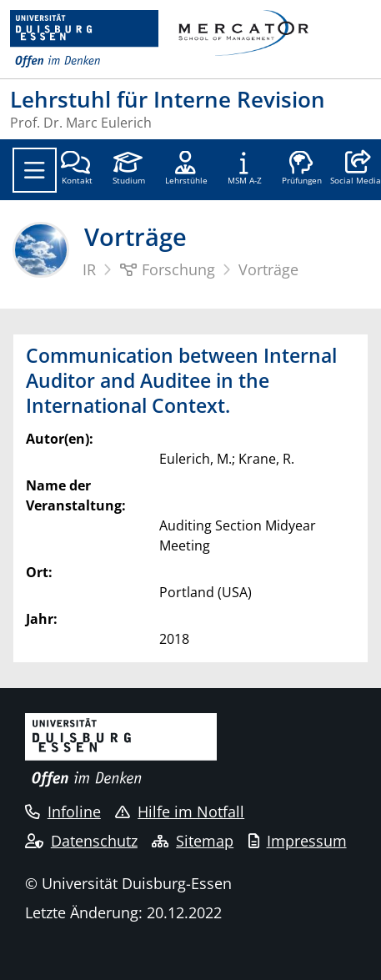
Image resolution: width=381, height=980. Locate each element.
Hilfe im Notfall (180, 812)
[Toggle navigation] (35, 170)
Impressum (298, 841)
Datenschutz (81, 841)
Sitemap (193, 841)
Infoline (63, 812)
